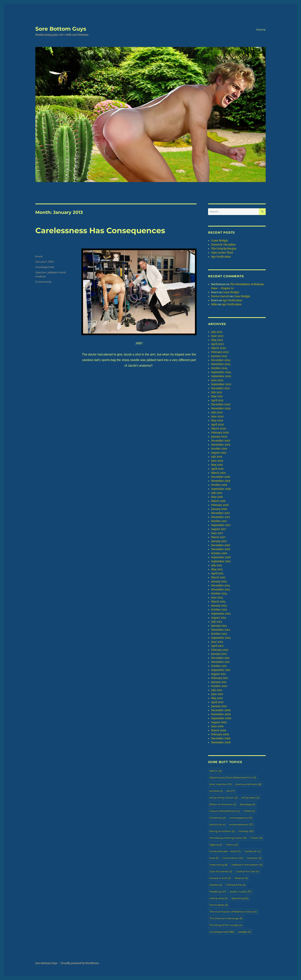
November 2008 (221, 742)
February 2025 (220, 352)
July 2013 (217, 622)
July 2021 (217, 392)
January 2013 (219, 626)
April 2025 (217, 344)
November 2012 (221, 630)
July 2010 (217, 690)
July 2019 (217, 457)
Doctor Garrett (220, 296)
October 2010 (219, 686)
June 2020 (217, 417)
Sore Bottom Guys (61, 29)
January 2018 (219, 509)
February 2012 (220, 650)
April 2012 (217, 646)
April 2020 (217, 425)
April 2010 (217, 702)
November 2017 (221, 517)
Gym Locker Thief (222, 253)
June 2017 (217, 533)
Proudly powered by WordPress (80, 963)
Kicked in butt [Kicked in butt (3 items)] (220, 878)
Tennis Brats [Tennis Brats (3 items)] (219, 905)
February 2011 (220, 678)
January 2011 (219, 682)
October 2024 (219, 368)
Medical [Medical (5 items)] (241, 878)
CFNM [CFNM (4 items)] (249, 811)
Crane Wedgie (220, 241)
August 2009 (219, 722)
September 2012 (221, 638)
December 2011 (220, 658)
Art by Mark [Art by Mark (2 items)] (250, 798)
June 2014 (217, 598)
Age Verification (221, 257)
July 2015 (217, 565)
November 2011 (220, 662)
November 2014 (221, 590)
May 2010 (217, 698)
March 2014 (218, 602)
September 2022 (221, 384)
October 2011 (219, 666)
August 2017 (219, 529)
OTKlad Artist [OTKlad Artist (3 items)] (236, 885)
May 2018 (217, 497)
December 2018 (221, 477)
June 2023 (217, 380)
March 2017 (218, 537)
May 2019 (217, 465)
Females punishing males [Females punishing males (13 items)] (228, 838)
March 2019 (218, 473)
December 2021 (221, 388)
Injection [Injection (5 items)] (254, 858)
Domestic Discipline (223, 245)
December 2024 (221, 360)
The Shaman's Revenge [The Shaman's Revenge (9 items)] (226, 918)
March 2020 (219, 429)
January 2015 (219, 582)
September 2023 (221, 376)
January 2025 (219, 356)
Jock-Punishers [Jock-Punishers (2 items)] (221, 871)
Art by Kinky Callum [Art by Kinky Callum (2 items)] (224, 798)
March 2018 (218, 501)
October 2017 (219, 521)
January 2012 (219, 654)
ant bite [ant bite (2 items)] (216, 791)
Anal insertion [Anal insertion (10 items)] (221, 784)
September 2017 (221, 525)
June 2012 (217, 642)
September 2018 (221, 489)
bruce (39, 256)
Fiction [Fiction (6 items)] (256, 838)
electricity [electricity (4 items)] (217, 824)
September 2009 (221, 718)
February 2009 (220, 734)
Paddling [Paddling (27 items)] (218, 891)
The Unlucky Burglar (224, 249)
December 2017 (221, 513)
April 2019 (217, 469)
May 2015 (217, 569)
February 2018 (220, 505)
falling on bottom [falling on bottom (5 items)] (222, 831)
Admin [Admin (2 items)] (215, 771)
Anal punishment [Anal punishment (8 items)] (248, 784)
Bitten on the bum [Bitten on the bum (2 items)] (223, 804)
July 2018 (217, 493)
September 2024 (221, 372)
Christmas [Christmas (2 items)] (217, 818)
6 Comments (43, 282)
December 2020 (221, 404)
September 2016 (221, 557)
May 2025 (217, 340)
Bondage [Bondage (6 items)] (248, 804)
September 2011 (221, 670)
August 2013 (219, 618)
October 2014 (219, 594)
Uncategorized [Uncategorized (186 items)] (222, 932)
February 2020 (220, 433)
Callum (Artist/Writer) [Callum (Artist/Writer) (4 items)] (225, 811)
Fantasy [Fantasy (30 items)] (246, 831)
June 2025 (217, 336)
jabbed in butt (57, 272)
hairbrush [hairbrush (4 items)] (253, 851)
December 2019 (221, 441)
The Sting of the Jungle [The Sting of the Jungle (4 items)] (226, 925)
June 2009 (217, 726)
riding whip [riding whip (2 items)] (218, 898)
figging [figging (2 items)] (216, 845)
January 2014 (219, 606)
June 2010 (217, 694)
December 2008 (221, 738)
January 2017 (219, 541)
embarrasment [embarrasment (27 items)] (241, 824)
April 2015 (217, 573)
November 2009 (221, 714)
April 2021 (217, 400)
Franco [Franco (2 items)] (232, 845)
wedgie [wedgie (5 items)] (244, 932)
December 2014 (221, 586)
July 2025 (217, 332)
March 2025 (219, 348)
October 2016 (219, 553)
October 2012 (219, 634)
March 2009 (219, 730)
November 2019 (221, 445)
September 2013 (221, 614)
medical (41, 276)
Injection (41, 272)
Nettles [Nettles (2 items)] (216, 885)
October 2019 (219, 449)
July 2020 (217, 412)
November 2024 (221, 364)
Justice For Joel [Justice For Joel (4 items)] (247, 871)
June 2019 (217, 461)
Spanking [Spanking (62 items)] (240, 898)
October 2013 (219, 610)
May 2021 (217, 396)
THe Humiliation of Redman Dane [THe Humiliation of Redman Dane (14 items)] (233, 912)
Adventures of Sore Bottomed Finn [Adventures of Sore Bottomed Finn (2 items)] (233, 777)
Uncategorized (45, 267)
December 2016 (221, 545)
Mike (214, 304)
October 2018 (219, 485)
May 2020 (217, 421)
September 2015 (221, 561)
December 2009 (221, 710)
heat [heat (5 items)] (214, 858)
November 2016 (221, 549)
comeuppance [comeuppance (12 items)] (241, 818)
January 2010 (219, 706)
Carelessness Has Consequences (100, 230)
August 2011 (218, 674)
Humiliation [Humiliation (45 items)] (233, 858)
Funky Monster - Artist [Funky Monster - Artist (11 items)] (225, 851)
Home (261, 30)
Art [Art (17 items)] (231, 791)
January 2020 (219, 437)
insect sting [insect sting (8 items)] (218, 865)
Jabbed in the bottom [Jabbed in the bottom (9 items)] (247, 865)
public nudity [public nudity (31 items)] (241, 891)
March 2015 (218, 577)
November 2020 (221, 408)
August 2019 (219, 453)
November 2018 (221, 481)
